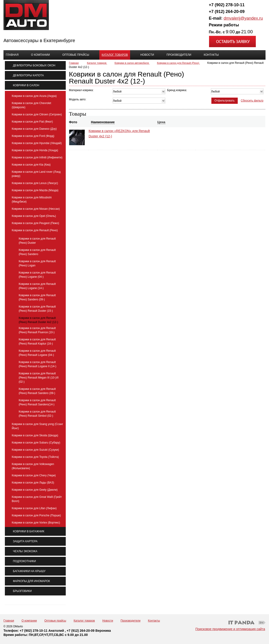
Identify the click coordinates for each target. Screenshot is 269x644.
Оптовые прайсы (55, 621)
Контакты (154, 621)
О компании (29, 621)
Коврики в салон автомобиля (132, 63)
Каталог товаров (115, 55)
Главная (74, 63)
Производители (131, 621)
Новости (108, 621)
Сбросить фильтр (252, 101)
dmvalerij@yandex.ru (243, 18)
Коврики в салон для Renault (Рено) (178, 63)
